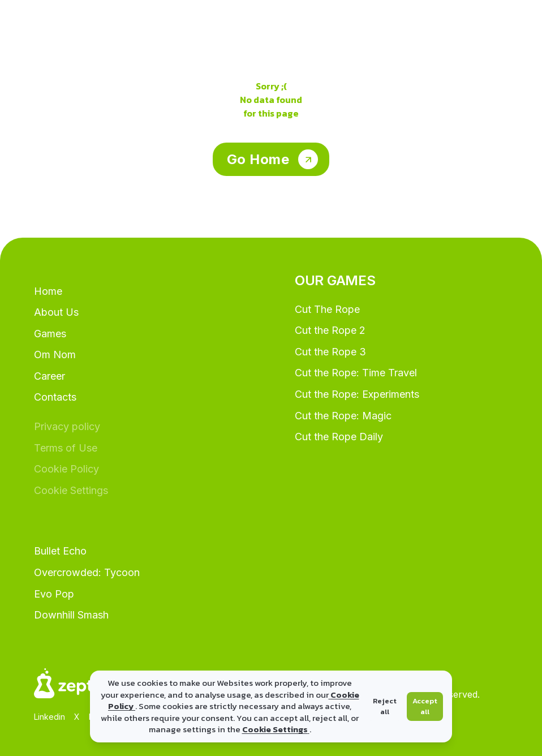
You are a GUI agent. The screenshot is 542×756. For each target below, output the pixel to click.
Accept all (425, 706)
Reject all (385, 706)
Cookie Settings (276, 729)
